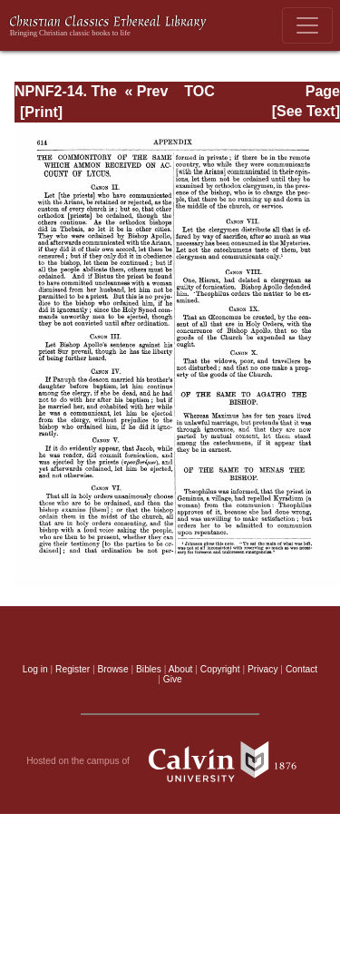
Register (73, 669)
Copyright (220, 669)
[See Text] (306, 111)
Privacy (263, 669)
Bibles (149, 669)
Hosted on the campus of (170, 761)
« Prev (146, 91)
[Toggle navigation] (307, 25)
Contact (301, 669)
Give (173, 679)
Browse (113, 669)
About (181, 669)
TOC (199, 91)
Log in (35, 669)
